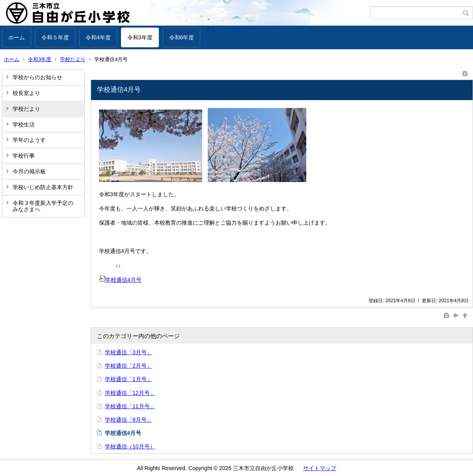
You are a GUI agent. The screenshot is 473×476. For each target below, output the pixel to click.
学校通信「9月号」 (128, 420)
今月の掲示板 (29, 171)
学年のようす (29, 140)
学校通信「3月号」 (128, 352)
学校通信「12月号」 (130, 393)
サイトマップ (320, 468)
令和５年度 (55, 37)
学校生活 (24, 125)
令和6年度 (182, 37)
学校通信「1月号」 (128, 379)
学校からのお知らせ (37, 77)
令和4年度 (98, 37)
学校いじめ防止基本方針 (43, 187)
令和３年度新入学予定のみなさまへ (43, 206)
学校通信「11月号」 (130, 406)
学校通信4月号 (120, 280)
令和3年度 (140, 37)
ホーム (17, 37)
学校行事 (24, 156)
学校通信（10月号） (130, 446)
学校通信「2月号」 (128, 366)
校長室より (26, 93)
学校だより (73, 59)
